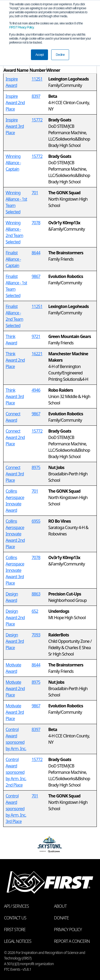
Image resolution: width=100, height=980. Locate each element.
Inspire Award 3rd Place (15, 126)
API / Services (16, 906)
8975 (36, 467)
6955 (36, 521)
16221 (37, 354)
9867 (36, 276)
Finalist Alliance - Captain (13, 259)
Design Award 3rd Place (15, 641)
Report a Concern (72, 941)
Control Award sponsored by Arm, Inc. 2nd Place (16, 772)
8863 (36, 594)
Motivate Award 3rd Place (15, 712)
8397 (36, 96)
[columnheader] (17, 67)
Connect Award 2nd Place (15, 437)
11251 (37, 79)
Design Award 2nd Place (15, 618)
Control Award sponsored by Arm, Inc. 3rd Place (16, 809)
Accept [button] (40, 55)
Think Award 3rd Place (15, 396)
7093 (36, 635)
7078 (36, 223)
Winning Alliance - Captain (13, 163)
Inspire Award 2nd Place (15, 103)
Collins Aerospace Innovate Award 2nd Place (15, 534)
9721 (36, 336)
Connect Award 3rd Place (15, 474)
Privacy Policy (21, 27)
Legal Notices (18, 941)
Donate (61, 918)
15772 (37, 120)
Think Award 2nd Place (15, 360)
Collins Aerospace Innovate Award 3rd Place (15, 570)
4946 (36, 390)
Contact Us (15, 918)
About (60, 906)
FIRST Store (15, 930)
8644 (36, 253)
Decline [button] (60, 55)
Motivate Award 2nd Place (15, 688)
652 (35, 611)
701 (35, 193)
